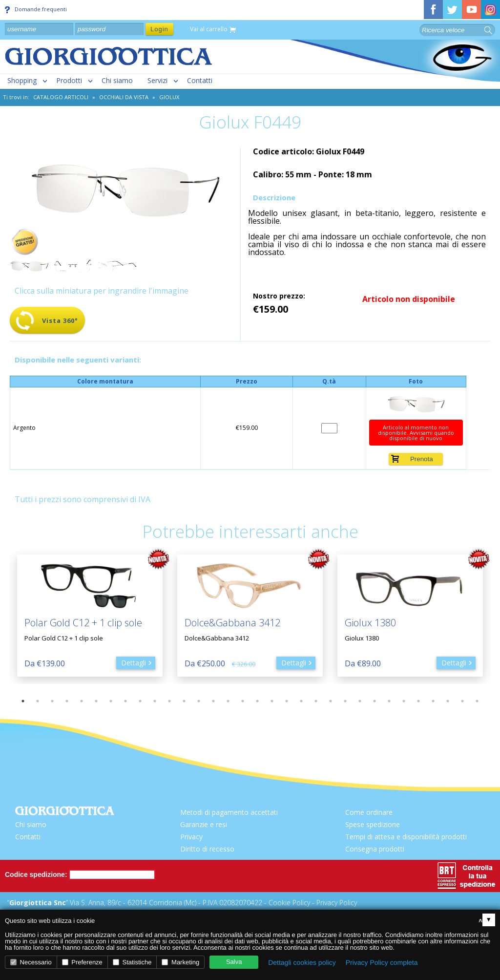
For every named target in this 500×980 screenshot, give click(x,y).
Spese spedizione (373, 824)
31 (462, 701)
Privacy (191, 837)
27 (404, 701)
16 (243, 701)
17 (257, 701)
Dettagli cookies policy (302, 962)
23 (345, 701)
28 (418, 701)
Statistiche (132, 962)
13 (199, 701)
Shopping (22, 80)
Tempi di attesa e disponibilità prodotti (406, 837)
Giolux (169, 97)
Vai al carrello (213, 30)
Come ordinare (369, 812)
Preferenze (82, 962)
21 (316, 701)
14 (213, 701)
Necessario (31, 962)
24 (360, 701)
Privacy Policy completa (382, 962)
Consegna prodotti (375, 849)
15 (228, 701)
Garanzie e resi (204, 824)
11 (169, 701)
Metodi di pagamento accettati (229, 812)
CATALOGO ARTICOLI (61, 97)
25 (375, 701)
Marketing (180, 962)
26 (389, 701)
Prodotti (69, 80)
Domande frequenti (36, 9)
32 (477, 701)
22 (331, 701)
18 (272, 701)
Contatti (200, 80)
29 (433, 701)
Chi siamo (117, 80)
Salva (234, 962)
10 (155, 701)
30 (448, 701)
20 (301, 701)
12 (184, 701)
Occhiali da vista (124, 97)
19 (287, 701)
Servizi (157, 80)
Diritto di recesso (207, 849)
